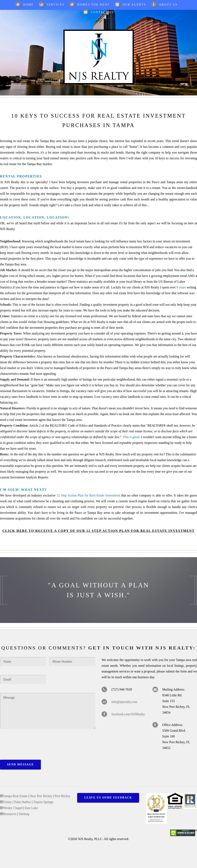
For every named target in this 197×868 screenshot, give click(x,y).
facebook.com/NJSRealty (128, 714)
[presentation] (31, 743)
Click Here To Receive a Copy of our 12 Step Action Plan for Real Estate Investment (98, 531)
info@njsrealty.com (124, 702)
